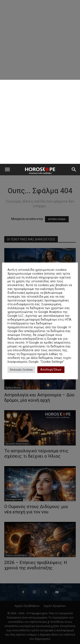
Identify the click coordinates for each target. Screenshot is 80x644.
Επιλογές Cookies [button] (21, 370)
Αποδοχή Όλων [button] (51, 370)
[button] (7, 170)
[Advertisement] (40, 122)
